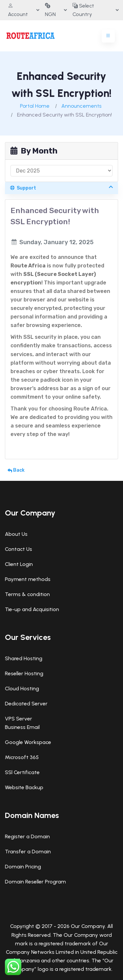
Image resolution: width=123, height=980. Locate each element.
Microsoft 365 (22, 757)
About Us (16, 534)
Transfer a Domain (28, 852)
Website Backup (24, 787)
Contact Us (19, 549)
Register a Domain (27, 836)
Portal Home (35, 106)
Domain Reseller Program (35, 882)
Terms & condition (27, 594)
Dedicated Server (26, 704)
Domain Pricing (23, 867)
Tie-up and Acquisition (32, 609)
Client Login (19, 564)
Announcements (81, 106)
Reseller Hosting (24, 673)
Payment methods (28, 579)
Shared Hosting (24, 658)
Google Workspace (28, 742)
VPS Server (19, 719)
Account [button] (18, 10)
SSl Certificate (22, 772)
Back (16, 470)
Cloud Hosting (22, 689)
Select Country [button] (83, 10)
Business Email (22, 727)
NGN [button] (50, 10)
